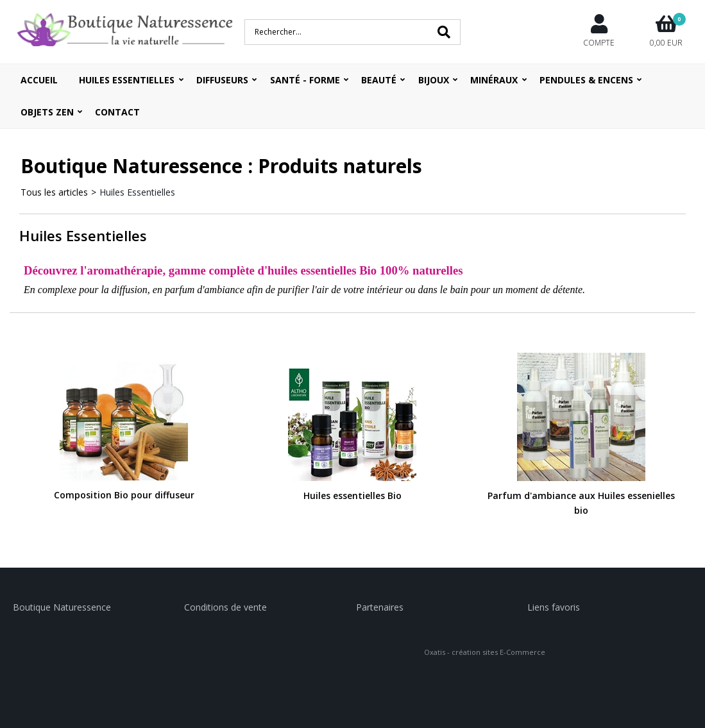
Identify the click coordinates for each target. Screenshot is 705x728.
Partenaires (380, 607)
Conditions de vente (225, 607)
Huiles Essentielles (137, 192)
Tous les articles (54, 192)
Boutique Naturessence (62, 607)
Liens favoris (554, 607)
